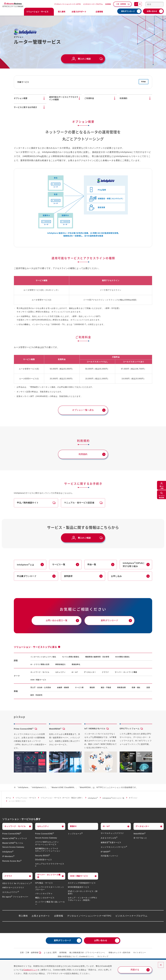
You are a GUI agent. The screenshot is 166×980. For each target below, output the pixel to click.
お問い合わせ (152, 11)
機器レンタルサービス (45, 898)
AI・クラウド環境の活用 (40, 665)
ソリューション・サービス (26, 798)
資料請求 (68, 576)
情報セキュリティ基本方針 (120, 953)
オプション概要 (21, 98)
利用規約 (124, 98)
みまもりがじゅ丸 (109, 838)
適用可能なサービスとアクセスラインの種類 (64, 98)
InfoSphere (93, 798)
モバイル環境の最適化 (71, 657)
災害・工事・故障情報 (29, 953)
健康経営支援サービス (111, 843)
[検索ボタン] (161, 4)
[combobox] (154, 4)
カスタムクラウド (11, 892)
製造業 (92, 688)
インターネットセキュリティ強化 (43, 657)
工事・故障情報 (121, 4)
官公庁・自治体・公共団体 (41, 688)
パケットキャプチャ (44, 894)
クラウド (105, 672)
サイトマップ (103, 957)
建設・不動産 (106, 688)
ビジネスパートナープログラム (93, 4)
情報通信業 (121, 688)
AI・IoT (75, 672)
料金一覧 (92, 565)
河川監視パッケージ (109, 856)
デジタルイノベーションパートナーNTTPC (68, 4)
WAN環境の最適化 (122, 657)
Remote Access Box (12, 861)
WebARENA (140, 834)
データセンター (90, 672)
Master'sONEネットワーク (15, 839)
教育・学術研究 (36, 695)
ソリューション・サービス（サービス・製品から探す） (62, 798)
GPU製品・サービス (44, 883)
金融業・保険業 (63, 688)
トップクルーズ (75, 834)
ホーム (8, 798)
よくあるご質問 (50, 953)
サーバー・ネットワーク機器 (126, 672)
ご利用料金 (89, 98)
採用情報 (108, 4)
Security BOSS (43, 856)
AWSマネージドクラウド (13, 888)
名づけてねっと (140, 838)
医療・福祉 (136, 688)
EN (140, 4)
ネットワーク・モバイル (40, 672)
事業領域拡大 (60, 665)
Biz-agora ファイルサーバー (15, 897)
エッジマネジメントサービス (114, 847)
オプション (133, 798)
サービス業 (79, 688)
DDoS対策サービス (44, 860)
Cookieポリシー (31, 970)
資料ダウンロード (128, 11)
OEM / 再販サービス (38, 680)
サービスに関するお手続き (25, 107)
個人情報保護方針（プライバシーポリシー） (88, 953)
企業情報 (59, 916)
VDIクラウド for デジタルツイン (17, 884)
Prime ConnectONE (12, 834)
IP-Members (8, 857)
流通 (148, 688)
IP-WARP (106, 852)
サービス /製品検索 (162, 497)
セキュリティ (60, 672)
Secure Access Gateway (13, 847)
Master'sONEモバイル (13, 843)
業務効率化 (76, 665)
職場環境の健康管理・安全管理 (97, 657)
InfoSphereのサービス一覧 (113, 798)
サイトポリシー (140, 953)
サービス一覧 (59, 565)
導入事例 (62, 12)
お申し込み (116, 576)
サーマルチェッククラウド (112, 833)
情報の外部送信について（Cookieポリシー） (76, 957)
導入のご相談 (162, 487)
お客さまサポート (41, 916)
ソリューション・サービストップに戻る (35, 647)
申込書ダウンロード (27, 576)
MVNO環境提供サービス (79, 887)
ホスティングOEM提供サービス (82, 883)
